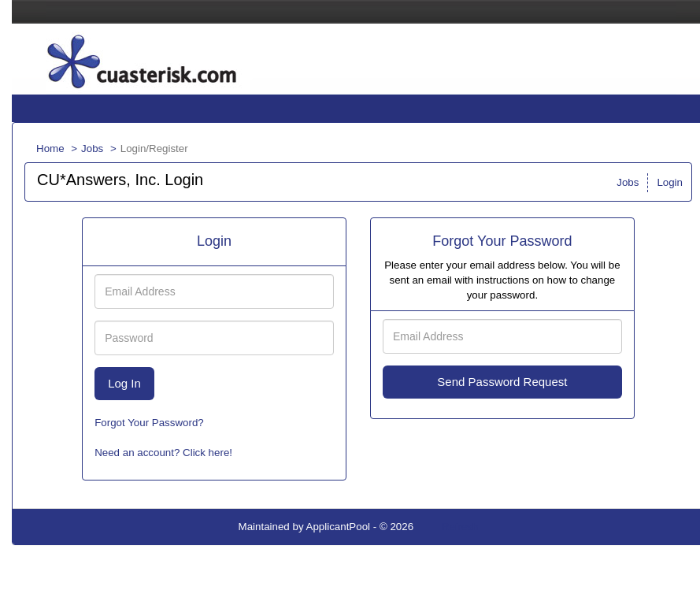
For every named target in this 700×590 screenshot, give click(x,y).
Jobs (92, 148)
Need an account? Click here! (163, 453)
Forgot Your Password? (149, 423)
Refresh (460, 527)
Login (670, 182)
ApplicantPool (339, 527)
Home (50, 148)
